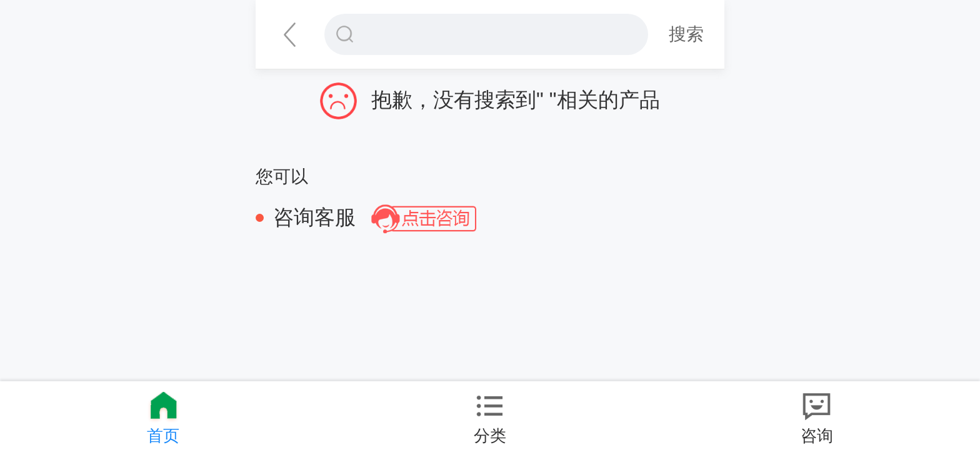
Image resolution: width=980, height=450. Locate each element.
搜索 (686, 34)
